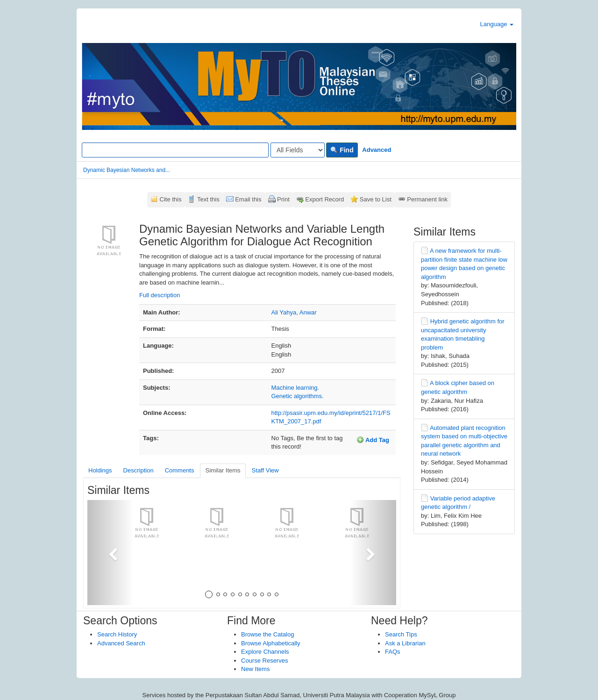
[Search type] (298, 150)
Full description (160, 295)
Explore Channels (265, 652)
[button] (110, 553)
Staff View (265, 470)
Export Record (324, 199)
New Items (255, 669)
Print (283, 199)
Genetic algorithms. (298, 396)
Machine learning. (295, 388)
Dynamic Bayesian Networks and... (127, 170)
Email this (248, 199)
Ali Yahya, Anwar (294, 312)
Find (342, 150)
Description (139, 470)
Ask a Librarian (405, 643)
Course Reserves (264, 661)
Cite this (171, 199)
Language (497, 24)
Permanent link (427, 199)
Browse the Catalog (267, 634)
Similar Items (223, 470)
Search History (117, 634)
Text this (208, 199)
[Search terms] (175, 150)
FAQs (393, 652)
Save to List (376, 199)
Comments (180, 470)
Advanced (377, 150)
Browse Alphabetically (271, 643)
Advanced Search (121, 643)
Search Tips (401, 634)
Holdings (100, 470)
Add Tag (373, 440)
